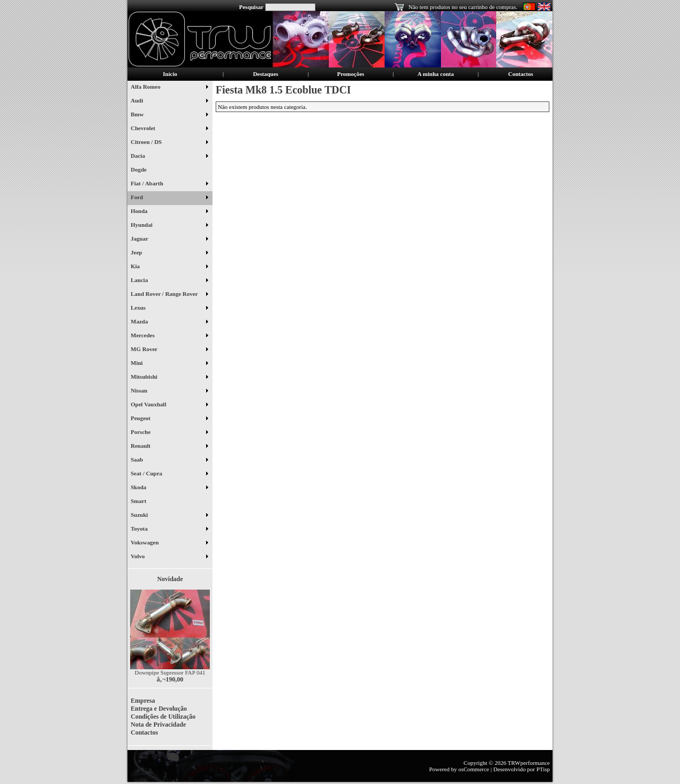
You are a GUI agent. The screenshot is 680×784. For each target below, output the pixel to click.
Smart (143, 502)
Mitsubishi (169, 378)
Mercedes (169, 336)
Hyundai (169, 226)
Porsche (169, 433)
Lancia (169, 281)
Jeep (169, 253)
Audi (169, 101)
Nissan (169, 391)
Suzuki (169, 516)
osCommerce (474, 769)
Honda (169, 212)
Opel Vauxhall (169, 405)
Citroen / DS (169, 143)
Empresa (143, 701)
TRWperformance (529, 763)
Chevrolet (169, 129)
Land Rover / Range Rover (169, 295)
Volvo (169, 557)
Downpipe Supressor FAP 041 (170, 672)
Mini (169, 364)
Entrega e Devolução (159, 709)
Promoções (350, 74)
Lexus (169, 309)
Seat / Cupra (169, 474)
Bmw (169, 115)
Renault (169, 447)
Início (170, 74)
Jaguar (169, 240)
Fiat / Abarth (169, 184)
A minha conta (436, 74)
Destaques (266, 74)
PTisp (543, 769)
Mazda (169, 322)
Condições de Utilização (163, 717)
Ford (169, 198)
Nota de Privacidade (158, 725)
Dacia (169, 157)
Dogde (143, 171)
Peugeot (169, 419)
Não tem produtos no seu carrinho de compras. (463, 7)
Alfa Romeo (169, 88)
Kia (169, 267)
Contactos (520, 74)
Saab (169, 461)
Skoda (169, 488)
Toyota (169, 530)
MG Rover (169, 350)
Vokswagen (169, 543)
